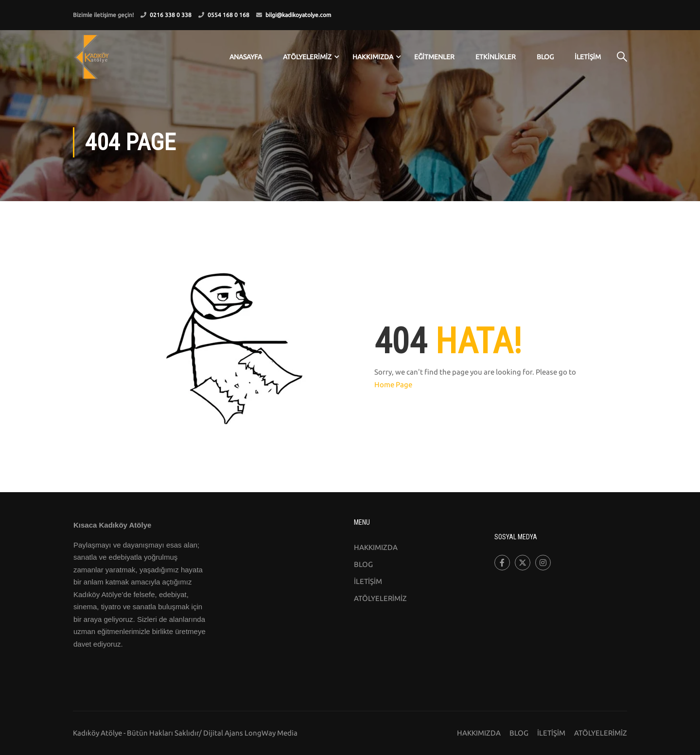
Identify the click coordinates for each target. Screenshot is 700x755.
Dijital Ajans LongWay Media (250, 733)
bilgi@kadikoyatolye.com (298, 15)
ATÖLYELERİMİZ (307, 57)
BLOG (545, 57)
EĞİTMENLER (434, 57)
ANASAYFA (246, 57)
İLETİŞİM (588, 57)
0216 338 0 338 (171, 15)
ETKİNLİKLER (496, 57)
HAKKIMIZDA (376, 547)
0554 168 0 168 (228, 15)
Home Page (393, 385)
